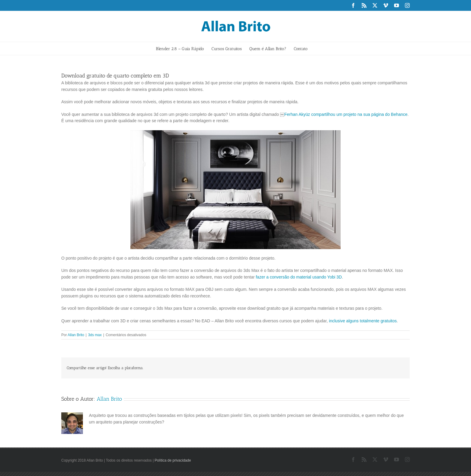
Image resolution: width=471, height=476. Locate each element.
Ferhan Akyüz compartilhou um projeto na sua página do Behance (346, 114)
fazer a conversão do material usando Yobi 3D (299, 277)
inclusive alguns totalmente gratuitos (363, 321)
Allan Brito (76, 335)
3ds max (95, 335)
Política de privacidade (173, 460)
